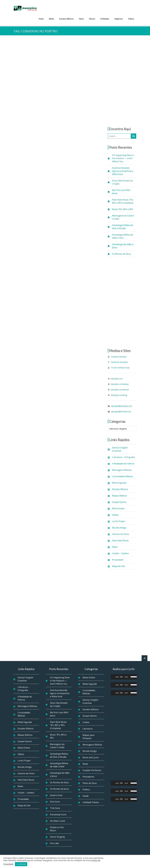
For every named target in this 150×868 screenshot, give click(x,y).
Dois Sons (55, 801)
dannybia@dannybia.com (122, 406)
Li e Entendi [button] (21, 864)
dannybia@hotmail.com (121, 411)
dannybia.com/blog (119, 395)
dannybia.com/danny (120, 384)
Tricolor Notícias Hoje (120, 367)
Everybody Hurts (58, 814)
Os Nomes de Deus (121, 254)
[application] (124, 677)
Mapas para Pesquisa (88, 736)
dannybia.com (117, 378)
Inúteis (86, 722)
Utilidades (105, 18)
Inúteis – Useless (120, 553)
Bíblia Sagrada (119, 483)
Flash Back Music (120, 540)
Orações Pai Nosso (92, 770)
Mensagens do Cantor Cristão (123, 217)
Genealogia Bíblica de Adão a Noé (123, 236)
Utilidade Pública (91, 802)
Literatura (88, 728)
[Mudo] (130, 677)
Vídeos (131, 18)
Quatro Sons (56, 795)
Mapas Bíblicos (119, 495)
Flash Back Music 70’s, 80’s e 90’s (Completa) (123, 201)
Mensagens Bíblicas (122, 470)
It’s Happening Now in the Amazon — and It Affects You (123, 158)
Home (41, 18)
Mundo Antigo (119, 527)
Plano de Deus (90, 783)
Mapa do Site (119, 566)
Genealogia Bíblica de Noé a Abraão (123, 226)
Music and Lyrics (91, 757)
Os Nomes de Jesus (59, 789)
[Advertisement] (122, 81)
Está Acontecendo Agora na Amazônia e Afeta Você (123, 171)
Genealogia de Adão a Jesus (123, 246)
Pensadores (88, 776)
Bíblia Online (118, 508)
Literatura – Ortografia (123, 457)
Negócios (119, 18)
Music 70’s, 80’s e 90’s (123, 209)
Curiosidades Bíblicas (122, 476)
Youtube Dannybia (119, 356)
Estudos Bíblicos (66, 18)
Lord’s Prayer (119, 521)
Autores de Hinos (121, 534)
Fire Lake (54, 843)
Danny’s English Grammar (120, 449)
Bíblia (51, 18)
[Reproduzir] (114, 677)
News (81, 18)
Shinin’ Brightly (57, 837)
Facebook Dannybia (119, 362)
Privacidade (118, 559)
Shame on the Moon (57, 829)
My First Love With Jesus (121, 191)
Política (86, 789)
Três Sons (55, 808)
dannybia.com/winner (120, 389)
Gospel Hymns (119, 502)
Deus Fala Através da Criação (122, 182)
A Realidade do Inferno (123, 463)
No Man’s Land (57, 821)
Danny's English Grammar (90, 701)
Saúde (86, 796)
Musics (92, 18)
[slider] (121, 677)
